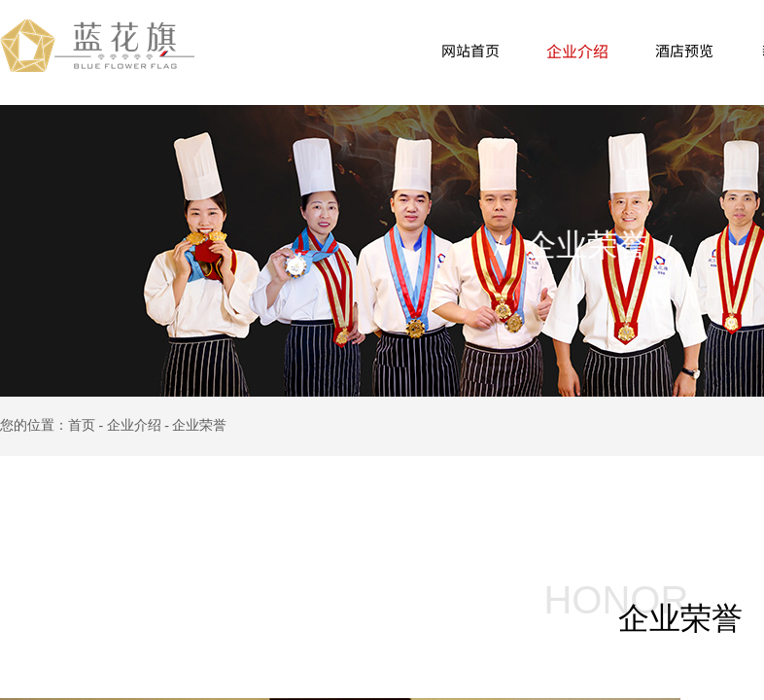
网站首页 (470, 50)
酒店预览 (684, 50)
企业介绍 (577, 51)
